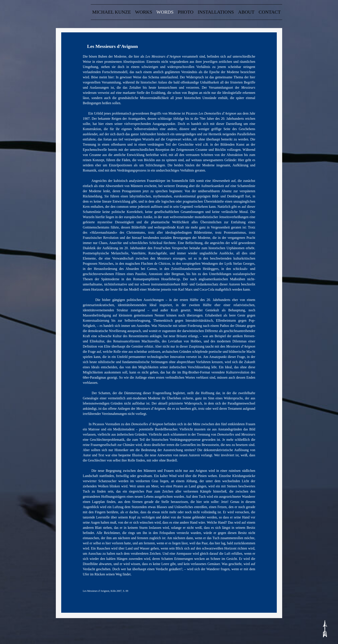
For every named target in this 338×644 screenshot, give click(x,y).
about (246, 12)
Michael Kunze (112, 12)
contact (270, 12)
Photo (186, 12)
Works (144, 12)
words (165, 12)
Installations (216, 12)
